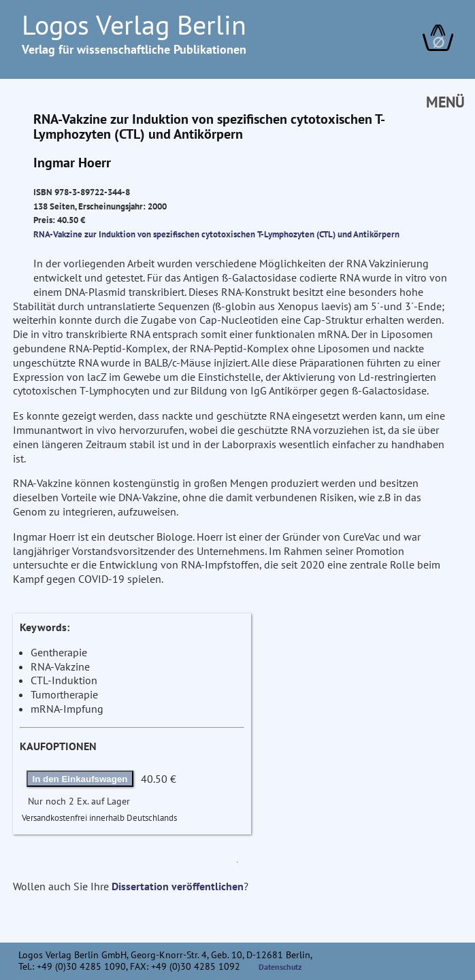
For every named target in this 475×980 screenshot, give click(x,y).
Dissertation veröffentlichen (178, 886)
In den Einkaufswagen (80, 779)
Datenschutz (280, 967)
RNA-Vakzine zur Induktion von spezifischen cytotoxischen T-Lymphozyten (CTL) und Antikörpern (216, 234)
